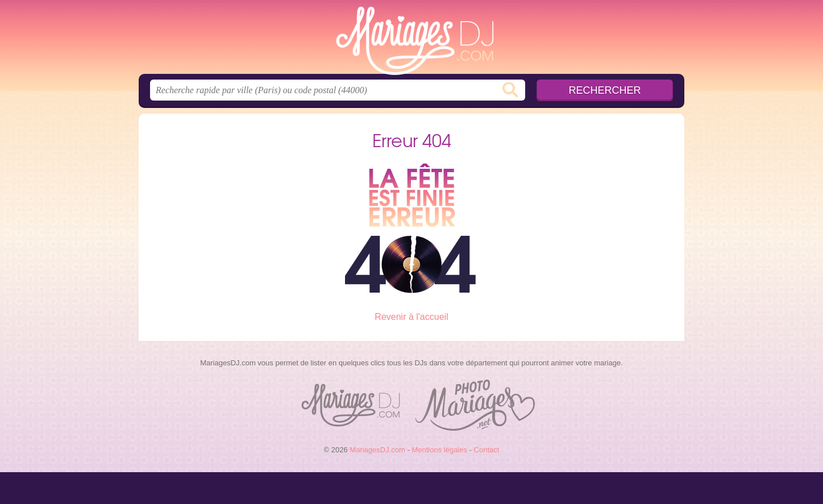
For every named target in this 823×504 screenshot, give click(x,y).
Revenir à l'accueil (411, 317)
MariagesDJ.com (411, 40)
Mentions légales (439, 450)
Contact (487, 450)
